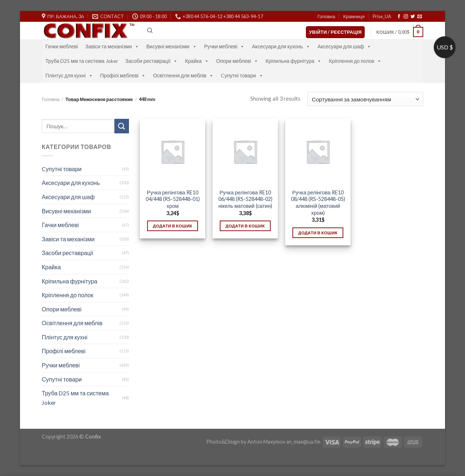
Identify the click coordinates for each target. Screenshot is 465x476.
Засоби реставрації (152, 61)
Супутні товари (62, 379)
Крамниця (354, 16)
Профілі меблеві (123, 75)
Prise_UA (382, 16)
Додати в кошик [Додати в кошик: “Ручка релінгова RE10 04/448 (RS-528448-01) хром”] (173, 226)
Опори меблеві (237, 61)
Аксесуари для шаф (344, 46)
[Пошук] (150, 31)
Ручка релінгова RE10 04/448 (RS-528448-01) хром (173, 199)
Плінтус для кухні (69, 75)
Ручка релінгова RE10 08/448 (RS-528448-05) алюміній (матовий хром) (318, 203)
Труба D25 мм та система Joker (82, 61)
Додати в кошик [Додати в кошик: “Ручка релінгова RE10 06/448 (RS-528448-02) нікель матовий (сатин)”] (245, 226)
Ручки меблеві (225, 46)
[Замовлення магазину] (365, 99)
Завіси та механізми (112, 46)
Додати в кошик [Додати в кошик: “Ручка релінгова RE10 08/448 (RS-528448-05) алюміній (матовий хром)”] (318, 233)
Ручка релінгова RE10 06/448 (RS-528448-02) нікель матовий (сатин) (245, 199)
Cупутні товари (242, 75)
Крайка (197, 61)
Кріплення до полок (355, 61)
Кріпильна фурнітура (294, 61)
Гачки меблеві (62, 46)
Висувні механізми (172, 46)
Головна (326, 16)
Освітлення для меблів (183, 75)
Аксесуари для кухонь (281, 46)
